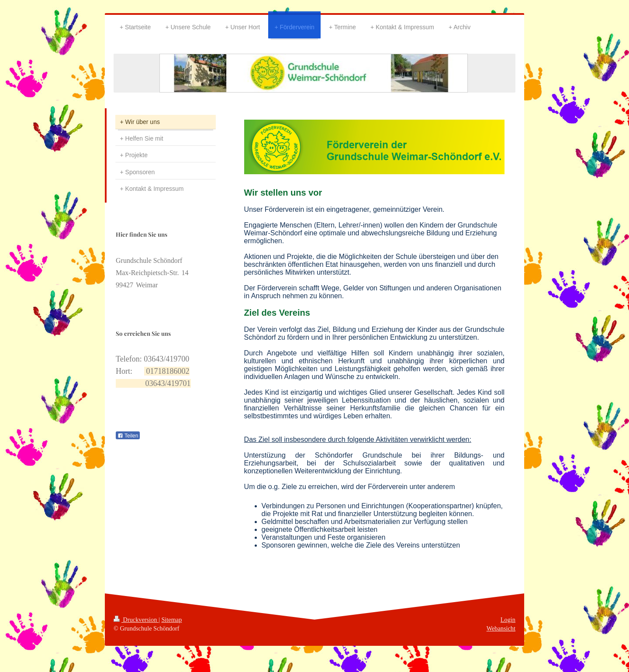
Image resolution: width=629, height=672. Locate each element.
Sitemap (171, 620)
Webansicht (501, 628)
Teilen (128, 436)
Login (508, 620)
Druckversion (136, 620)
